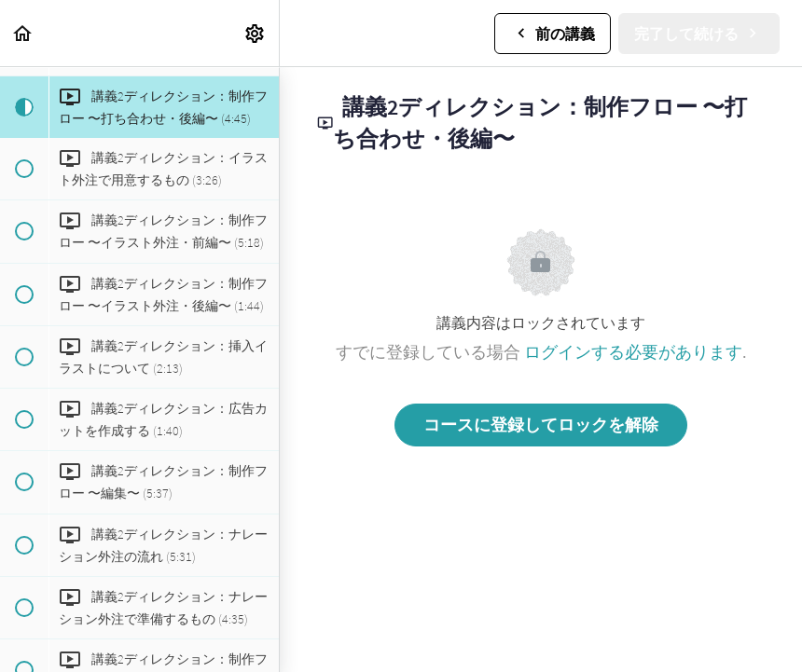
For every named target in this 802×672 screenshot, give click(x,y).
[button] (23, 33)
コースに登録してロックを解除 (541, 425)
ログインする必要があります (633, 352)
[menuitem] (256, 33)
